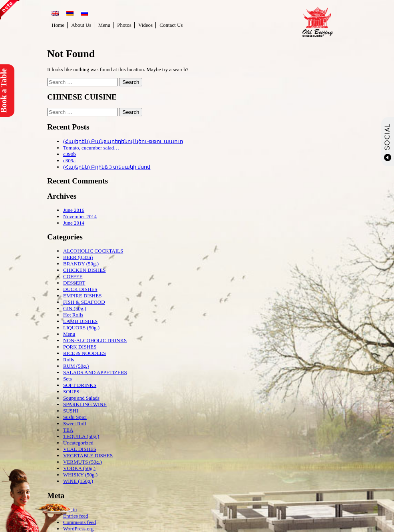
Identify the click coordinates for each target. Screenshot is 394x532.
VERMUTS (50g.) (83, 462)
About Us (81, 25)
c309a (69, 160)
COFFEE (73, 276)
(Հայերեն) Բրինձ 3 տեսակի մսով (107, 167)
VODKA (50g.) (79, 468)
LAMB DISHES (80, 321)
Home (58, 25)
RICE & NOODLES (85, 353)
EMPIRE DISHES (82, 296)
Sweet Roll (75, 423)
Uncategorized (78, 443)
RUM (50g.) (76, 366)
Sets (68, 379)
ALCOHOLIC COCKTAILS (93, 251)
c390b (70, 154)
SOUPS (71, 392)
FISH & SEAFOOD (84, 302)
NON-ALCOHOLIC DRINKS (95, 340)
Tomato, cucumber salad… (91, 148)
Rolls (69, 360)
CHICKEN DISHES (85, 270)
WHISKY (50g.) (80, 475)
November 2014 (80, 216)
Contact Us (171, 25)
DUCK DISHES (80, 289)
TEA (68, 430)
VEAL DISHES (80, 449)
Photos (124, 25)
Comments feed (80, 522)
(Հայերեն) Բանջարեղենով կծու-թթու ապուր (123, 141)
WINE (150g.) (78, 481)
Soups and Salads (81, 398)
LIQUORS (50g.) (81, 328)
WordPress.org (78, 529)
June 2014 (74, 223)
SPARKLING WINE (85, 404)
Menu (104, 25)
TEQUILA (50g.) (81, 436)
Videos (145, 25)
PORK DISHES (80, 347)
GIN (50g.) (75, 308)
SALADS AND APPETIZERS (95, 372)
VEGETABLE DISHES (88, 455)
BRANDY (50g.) (81, 264)
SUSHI (71, 411)
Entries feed (76, 516)
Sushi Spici (75, 417)
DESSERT (74, 283)
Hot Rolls (73, 315)
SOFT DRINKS (80, 385)
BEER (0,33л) (78, 257)
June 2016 (74, 210)
